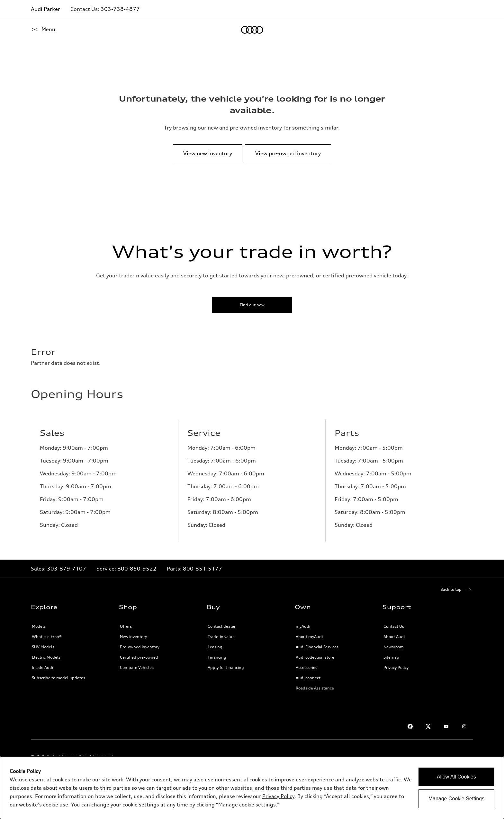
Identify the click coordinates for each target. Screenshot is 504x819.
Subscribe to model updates (59, 678)
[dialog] (252, 788)
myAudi (303, 626)
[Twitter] (428, 726)
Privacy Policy (396, 667)
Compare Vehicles (137, 667)
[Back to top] (457, 589)
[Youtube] (446, 726)
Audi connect (308, 678)
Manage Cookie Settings (456, 799)
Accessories (306, 667)
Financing (217, 657)
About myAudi (309, 637)
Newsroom (394, 647)
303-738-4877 (120, 9)
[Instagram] (464, 726)
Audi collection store (315, 657)
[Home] (42, 30)
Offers (126, 626)
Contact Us (394, 626)
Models (39, 626)
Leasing (215, 647)
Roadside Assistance (315, 688)
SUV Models (43, 647)
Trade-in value (221, 637)
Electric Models (46, 657)
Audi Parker (45, 9)
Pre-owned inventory (140, 647)
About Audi (394, 637)
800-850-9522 (137, 569)
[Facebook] (410, 726)
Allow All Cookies (456, 777)
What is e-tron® (47, 637)
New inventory (133, 637)
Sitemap (391, 657)
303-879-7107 (67, 569)
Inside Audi (42, 667)
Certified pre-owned (139, 657)
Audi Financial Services (317, 647)
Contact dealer (222, 626)
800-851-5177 (203, 569)
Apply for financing (226, 667)
